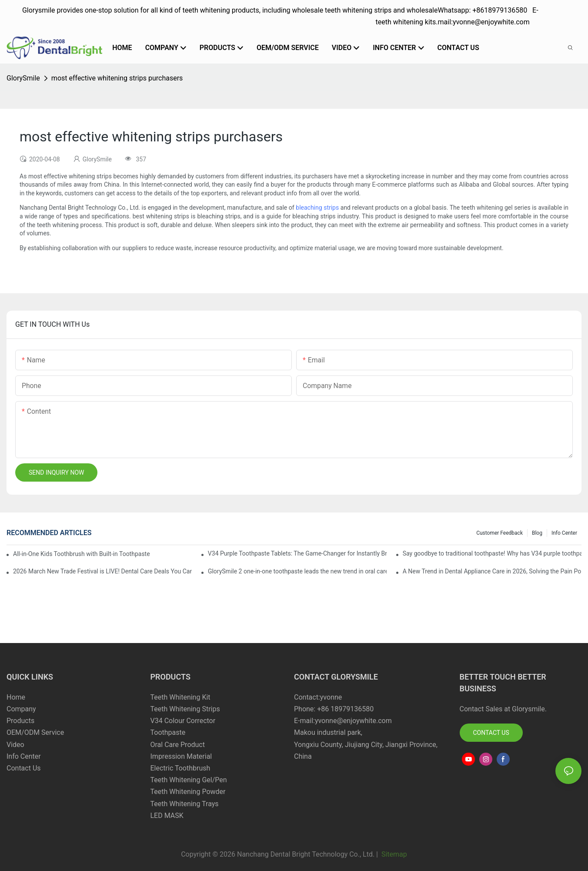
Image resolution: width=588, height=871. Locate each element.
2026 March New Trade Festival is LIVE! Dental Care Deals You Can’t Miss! (102, 571)
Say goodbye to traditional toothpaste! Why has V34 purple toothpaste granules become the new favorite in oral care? (492, 553)
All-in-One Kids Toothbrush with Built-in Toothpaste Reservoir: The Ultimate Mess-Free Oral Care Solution (82, 554)
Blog (537, 533)
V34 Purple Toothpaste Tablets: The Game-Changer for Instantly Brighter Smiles (297, 553)
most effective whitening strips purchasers (117, 78)
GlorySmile (23, 78)
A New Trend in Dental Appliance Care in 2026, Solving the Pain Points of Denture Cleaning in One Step (492, 571)
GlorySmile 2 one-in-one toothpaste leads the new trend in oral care (297, 571)
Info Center (564, 533)
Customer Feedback (499, 533)
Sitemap (393, 854)
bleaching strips (317, 208)
